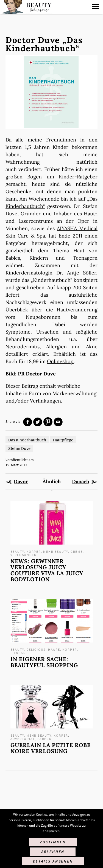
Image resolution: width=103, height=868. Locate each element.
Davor (21, 482)
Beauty (17, 552)
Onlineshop (60, 361)
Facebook (28, 422)
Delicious (36, 649)
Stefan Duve (19, 448)
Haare (54, 649)
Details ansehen (53, 861)
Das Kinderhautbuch (27, 440)
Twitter (38, 422)
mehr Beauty (56, 552)
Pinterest (48, 422)
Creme (77, 552)
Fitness (18, 653)
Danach (81, 482)
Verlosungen (24, 555)
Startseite (26, 7)
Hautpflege (63, 440)
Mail (58, 422)
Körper (34, 552)
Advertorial (23, 739)
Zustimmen (53, 842)
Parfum (45, 739)
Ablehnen (53, 852)
